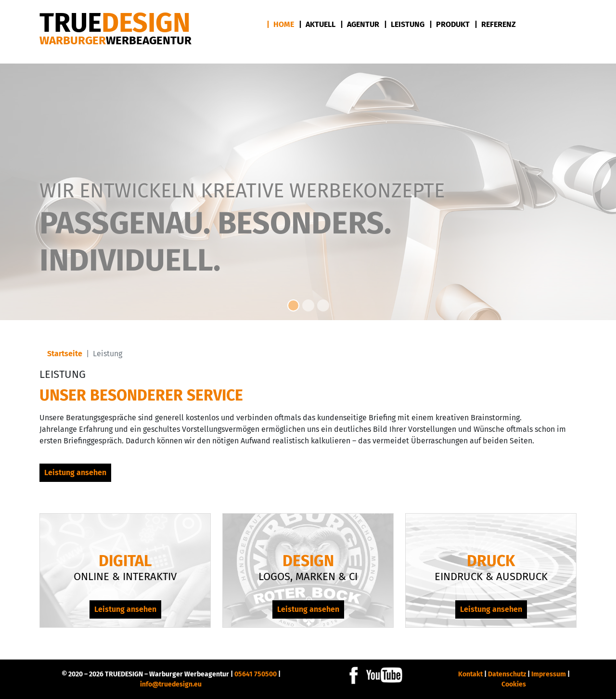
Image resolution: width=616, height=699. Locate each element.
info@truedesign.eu (171, 684)
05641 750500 (256, 674)
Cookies (514, 684)
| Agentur (360, 24)
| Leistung (404, 24)
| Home (280, 24)
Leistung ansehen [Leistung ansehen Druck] (491, 609)
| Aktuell (317, 24)
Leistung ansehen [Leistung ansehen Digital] (125, 609)
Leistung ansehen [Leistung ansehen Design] (308, 609)
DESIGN (115, 23)
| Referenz (495, 24)
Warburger (115, 40)
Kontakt (470, 674)
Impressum (549, 674)
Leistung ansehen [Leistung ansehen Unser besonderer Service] (75, 472)
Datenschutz (507, 674)
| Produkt (449, 24)
